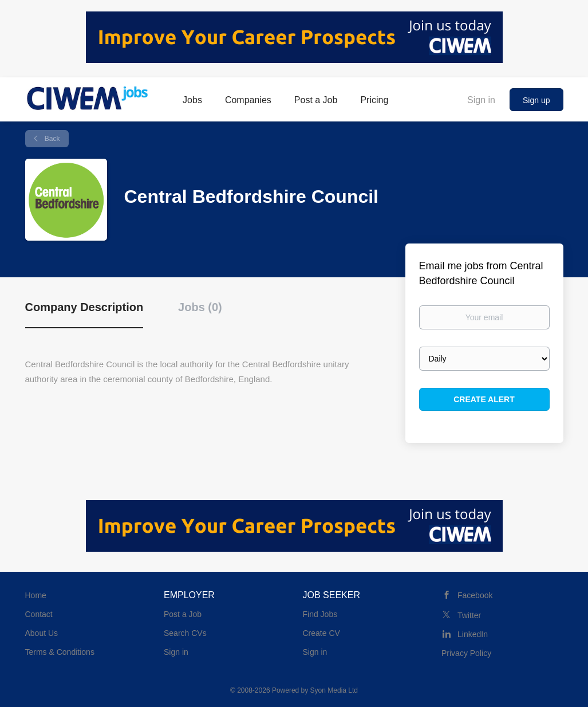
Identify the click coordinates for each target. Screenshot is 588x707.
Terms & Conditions (60, 652)
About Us (42, 633)
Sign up (536, 100)
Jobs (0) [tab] (200, 307)
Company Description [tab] (84, 307)
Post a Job (183, 614)
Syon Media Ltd (334, 690)
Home (36, 595)
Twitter (469, 615)
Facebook (475, 595)
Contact (39, 614)
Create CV (321, 633)
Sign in (481, 100)
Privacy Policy (466, 653)
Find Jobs (320, 614)
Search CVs (185, 633)
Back (52, 139)
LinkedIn (473, 634)
